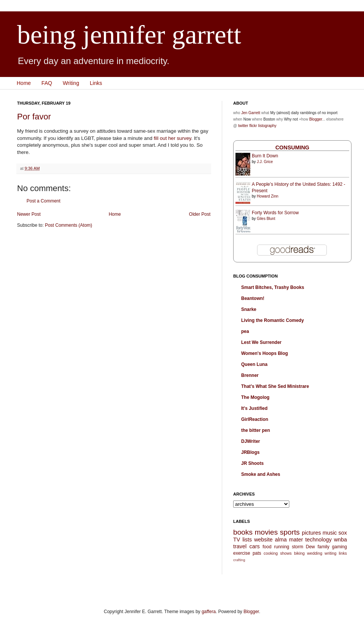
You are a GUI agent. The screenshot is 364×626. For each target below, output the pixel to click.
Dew (311, 547)
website (263, 540)
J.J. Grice (265, 162)
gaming (340, 547)
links (343, 553)
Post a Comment (43, 201)
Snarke (249, 309)
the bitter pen (256, 430)
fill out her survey (172, 138)
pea (245, 331)
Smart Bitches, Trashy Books (273, 287)
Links (96, 83)
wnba (340, 540)
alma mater (289, 540)
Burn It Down (265, 156)
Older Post (200, 214)
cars (255, 546)
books (243, 532)
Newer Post (29, 214)
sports (290, 532)
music (330, 533)
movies (266, 532)
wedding (315, 553)
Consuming (292, 147)
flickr (253, 126)
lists (247, 540)
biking (299, 553)
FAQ (47, 83)
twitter (243, 126)
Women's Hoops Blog (264, 353)
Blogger (315, 119)
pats (257, 553)
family (323, 547)
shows (286, 553)
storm (298, 547)
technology (318, 540)
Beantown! (253, 298)
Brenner (250, 375)
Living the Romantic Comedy (272, 320)
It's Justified (254, 408)
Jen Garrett (251, 113)
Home (24, 83)
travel (240, 546)
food (267, 547)
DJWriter (251, 441)
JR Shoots (252, 463)
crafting (239, 560)
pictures (311, 533)
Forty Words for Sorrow (275, 213)
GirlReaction (255, 419)
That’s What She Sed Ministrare (275, 386)
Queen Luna (254, 364)
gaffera (209, 612)
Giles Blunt (266, 219)
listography (267, 126)
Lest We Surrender (261, 342)
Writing (71, 83)
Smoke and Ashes (261, 474)
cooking (271, 553)
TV (237, 540)
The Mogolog (255, 397)
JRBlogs (250, 452)
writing (330, 553)
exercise (242, 553)
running (282, 547)
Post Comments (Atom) (68, 225)
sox (343, 533)
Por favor (34, 117)
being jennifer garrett (129, 35)
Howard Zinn (268, 196)
